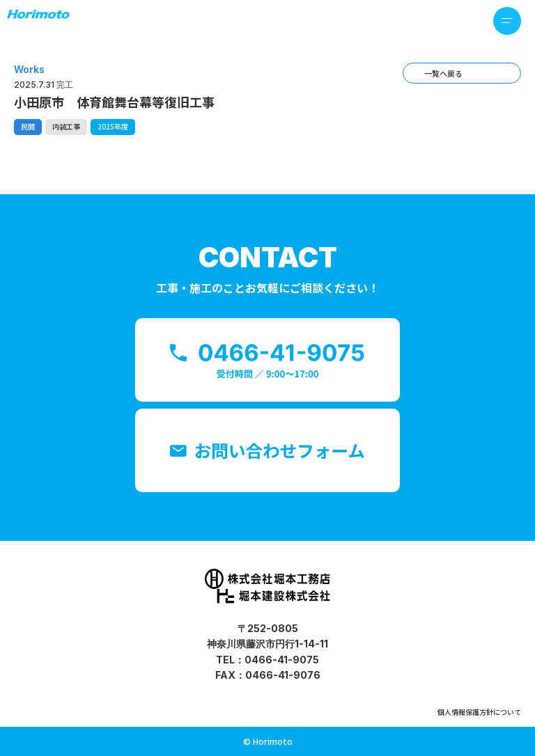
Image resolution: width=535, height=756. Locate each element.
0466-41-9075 (282, 660)
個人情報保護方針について (479, 712)
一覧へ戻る (443, 73)
